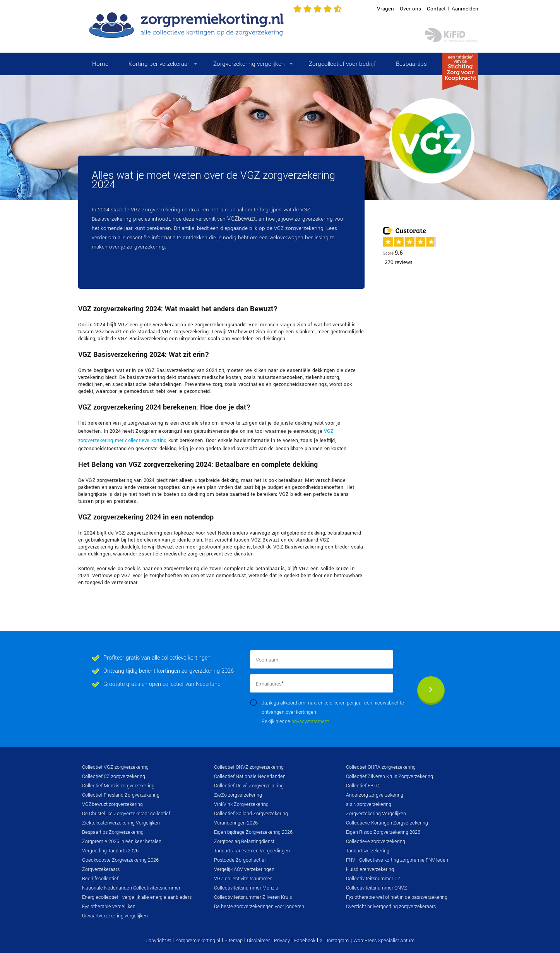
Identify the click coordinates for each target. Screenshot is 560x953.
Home (100, 64)
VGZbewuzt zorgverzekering (112, 804)
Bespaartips (411, 64)
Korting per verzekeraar (159, 64)
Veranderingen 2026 (236, 823)
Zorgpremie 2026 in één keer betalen (122, 842)
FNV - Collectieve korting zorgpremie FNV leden (397, 860)
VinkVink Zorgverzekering (241, 804)
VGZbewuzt (241, 219)
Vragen (385, 9)
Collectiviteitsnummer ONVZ (377, 888)
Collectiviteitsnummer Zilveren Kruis (253, 897)
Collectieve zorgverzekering (376, 842)
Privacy (282, 941)
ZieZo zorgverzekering (238, 795)
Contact (436, 9)
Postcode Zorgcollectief (240, 860)
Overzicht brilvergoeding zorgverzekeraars (391, 907)
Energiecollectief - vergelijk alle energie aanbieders (137, 897)
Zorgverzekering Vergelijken (376, 814)
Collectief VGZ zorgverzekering (115, 767)
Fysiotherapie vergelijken (109, 907)
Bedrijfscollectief (100, 879)
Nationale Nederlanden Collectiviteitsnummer (131, 888)
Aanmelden (465, 9)
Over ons (410, 9)
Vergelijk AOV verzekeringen (244, 869)
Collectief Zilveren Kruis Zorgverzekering (390, 776)
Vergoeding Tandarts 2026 (110, 851)
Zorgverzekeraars (101, 869)
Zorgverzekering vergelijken (249, 64)
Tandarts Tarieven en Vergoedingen (252, 851)
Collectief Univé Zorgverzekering (249, 786)
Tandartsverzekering (368, 851)
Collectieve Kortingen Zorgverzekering (387, 823)
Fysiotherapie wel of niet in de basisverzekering (397, 897)
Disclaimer (258, 941)
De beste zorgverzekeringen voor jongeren (259, 907)
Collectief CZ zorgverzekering (114, 776)
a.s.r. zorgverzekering (369, 804)
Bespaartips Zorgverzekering (113, 832)
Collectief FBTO (363, 786)
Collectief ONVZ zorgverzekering (249, 767)
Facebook (305, 941)
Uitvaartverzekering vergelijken (115, 916)
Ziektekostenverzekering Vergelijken (121, 823)
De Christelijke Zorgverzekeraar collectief (126, 814)
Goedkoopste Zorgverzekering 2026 (120, 860)
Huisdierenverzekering (370, 869)
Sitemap (234, 941)
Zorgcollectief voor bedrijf (342, 64)
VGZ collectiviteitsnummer (243, 879)
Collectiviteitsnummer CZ (373, 879)
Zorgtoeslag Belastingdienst (244, 842)
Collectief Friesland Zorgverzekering (121, 795)
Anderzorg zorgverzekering (375, 795)
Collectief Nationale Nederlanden (250, 776)
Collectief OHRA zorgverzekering (381, 767)
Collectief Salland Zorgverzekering (251, 814)
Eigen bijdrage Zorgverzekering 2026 (253, 832)
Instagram (338, 941)
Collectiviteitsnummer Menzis (246, 888)
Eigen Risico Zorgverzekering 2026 (383, 832)
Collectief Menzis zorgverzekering (118, 786)
